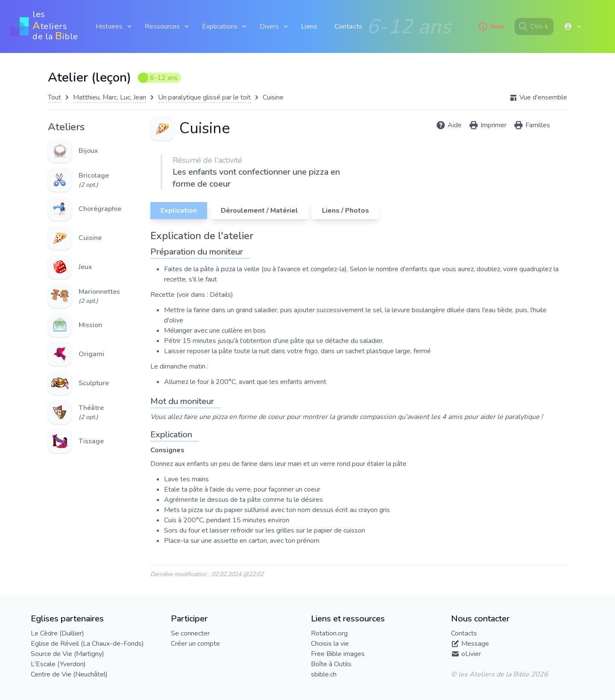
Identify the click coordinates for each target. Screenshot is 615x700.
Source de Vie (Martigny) (67, 654)
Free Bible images (338, 654)
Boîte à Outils (331, 664)
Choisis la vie (330, 644)
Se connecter (190, 633)
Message (475, 644)
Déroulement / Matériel (259, 211)
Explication (179, 211)
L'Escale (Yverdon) (58, 664)
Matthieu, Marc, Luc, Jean (110, 97)
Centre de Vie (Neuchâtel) (69, 674)
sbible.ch (324, 674)
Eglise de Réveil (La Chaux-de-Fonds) (87, 644)
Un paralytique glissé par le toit (204, 97)
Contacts (348, 26)
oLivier (471, 654)
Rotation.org (329, 633)
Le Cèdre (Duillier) (57, 633)
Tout (54, 97)
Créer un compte (195, 644)
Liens (309, 26)
